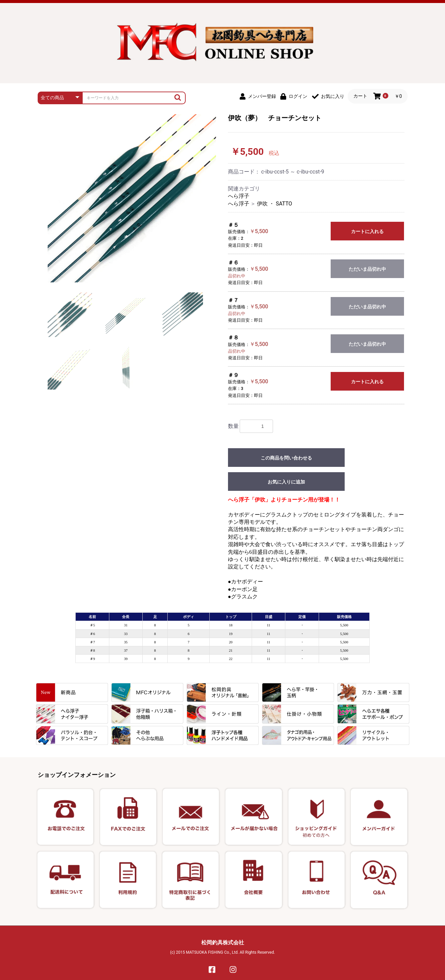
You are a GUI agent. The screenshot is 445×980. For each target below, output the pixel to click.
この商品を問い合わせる (286, 458)
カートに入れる (367, 231)
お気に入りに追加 (286, 482)
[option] (132, 198)
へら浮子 (239, 196)
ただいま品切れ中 (367, 269)
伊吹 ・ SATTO (274, 204)
